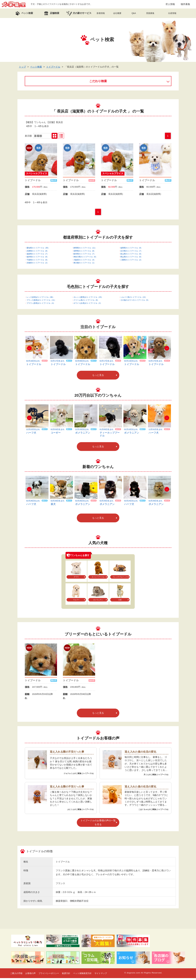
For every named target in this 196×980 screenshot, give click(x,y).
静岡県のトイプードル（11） (85, 250)
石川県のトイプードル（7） (131, 253)
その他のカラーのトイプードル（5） (135, 302)
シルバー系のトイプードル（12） (134, 299)
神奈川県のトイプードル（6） (85, 259)
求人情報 (170, 5)
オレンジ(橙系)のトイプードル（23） (88, 299)
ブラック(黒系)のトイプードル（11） (41, 302)
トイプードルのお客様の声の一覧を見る (98, 824)
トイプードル (53, 69)
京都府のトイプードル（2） (38, 265)
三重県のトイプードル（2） (131, 262)
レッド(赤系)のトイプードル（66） (40, 299)
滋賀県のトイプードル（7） (38, 256)
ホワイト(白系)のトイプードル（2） (88, 305)
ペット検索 (36, 69)
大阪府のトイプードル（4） (85, 262)
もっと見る (98, 377)
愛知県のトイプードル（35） (38, 250)
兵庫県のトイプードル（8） (38, 253)
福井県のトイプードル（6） (38, 259)
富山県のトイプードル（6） (131, 256)
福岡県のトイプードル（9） (131, 250)
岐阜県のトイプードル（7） (85, 256)
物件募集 (185, 5)
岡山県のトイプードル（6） (131, 259)
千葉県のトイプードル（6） (38, 262)
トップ (22, 69)
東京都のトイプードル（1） (85, 265)
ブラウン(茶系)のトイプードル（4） (41, 305)
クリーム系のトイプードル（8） (86, 302)
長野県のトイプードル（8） (85, 253)
